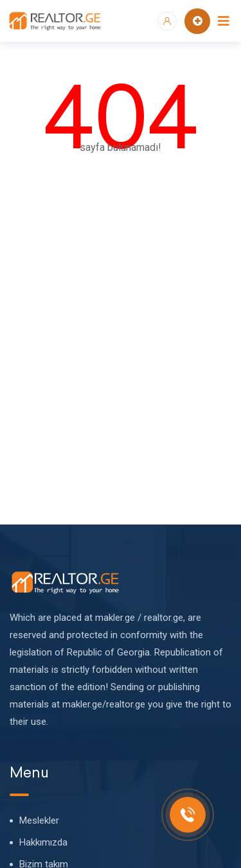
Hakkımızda (43, 842)
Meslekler (39, 820)
